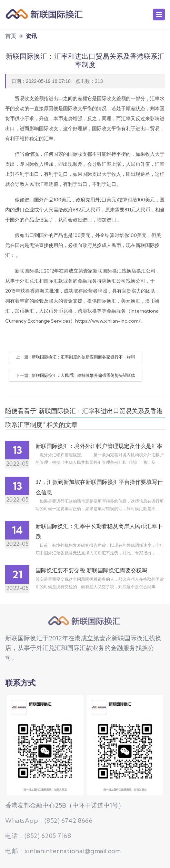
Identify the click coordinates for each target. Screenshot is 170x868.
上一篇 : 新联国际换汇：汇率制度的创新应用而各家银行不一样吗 (76, 357)
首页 (11, 36)
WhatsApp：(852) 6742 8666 (49, 821)
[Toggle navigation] (159, 15)
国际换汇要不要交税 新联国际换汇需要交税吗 (91, 570)
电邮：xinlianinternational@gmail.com (63, 851)
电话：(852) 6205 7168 (38, 836)
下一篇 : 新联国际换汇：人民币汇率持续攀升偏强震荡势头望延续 (76, 375)
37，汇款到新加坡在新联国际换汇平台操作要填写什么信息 (99, 487)
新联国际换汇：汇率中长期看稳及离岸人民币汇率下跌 (99, 531)
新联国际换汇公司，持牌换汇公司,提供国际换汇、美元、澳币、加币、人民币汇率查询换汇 (85, 621)
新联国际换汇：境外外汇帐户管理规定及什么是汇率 (99, 446)
